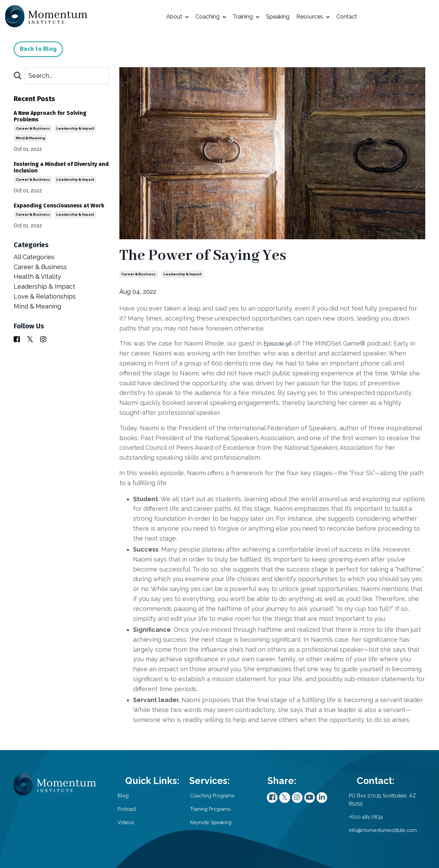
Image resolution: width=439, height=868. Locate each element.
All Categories (34, 257)
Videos (136, 822)
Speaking (278, 17)
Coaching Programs (186, 801)
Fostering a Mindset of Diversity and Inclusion (61, 167)
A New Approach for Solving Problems (50, 116)
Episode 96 (280, 343)
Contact (347, 17)
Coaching (211, 17)
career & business (139, 274)
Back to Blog (38, 49)
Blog (133, 796)
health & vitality (37, 276)
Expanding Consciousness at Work (59, 206)
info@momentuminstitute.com (378, 831)
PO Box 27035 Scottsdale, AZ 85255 (377, 801)
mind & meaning (31, 138)
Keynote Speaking (196, 831)
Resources (313, 17)
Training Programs (196, 818)
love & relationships (45, 296)
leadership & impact (183, 274)
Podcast (138, 809)
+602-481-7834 (359, 818)
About (177, 17)
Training (246, 17)
